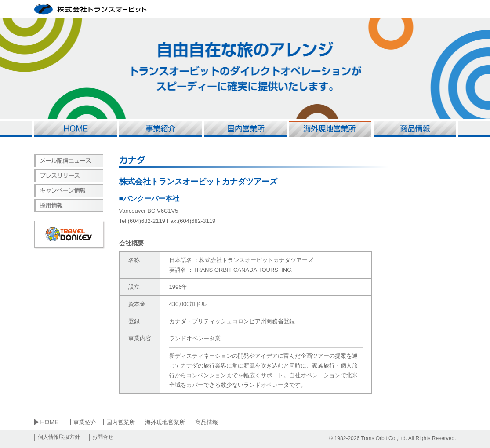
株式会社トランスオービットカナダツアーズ (198, 182)
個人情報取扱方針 (59, 437)
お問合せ (103, 437)
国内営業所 (121, 422)
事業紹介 (85, 422)
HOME (50, 422)
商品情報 (207, 422)
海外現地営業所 (165, 422)
